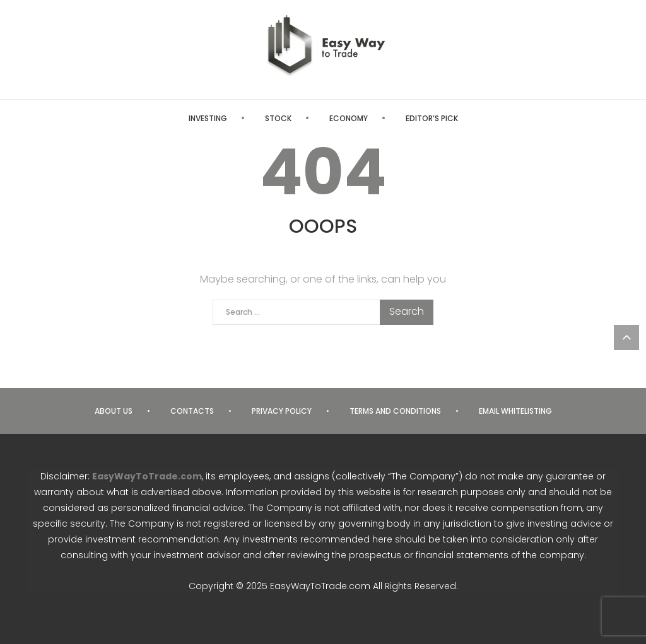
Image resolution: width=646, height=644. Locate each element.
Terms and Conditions (395, 411)
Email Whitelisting (515, 411)
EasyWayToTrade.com (147, 476)
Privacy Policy (282, 411)
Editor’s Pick (432, 118)
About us (114, 411)
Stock (278, 118)
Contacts (192, 411)
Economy (349, 118)
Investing (208, 118)
